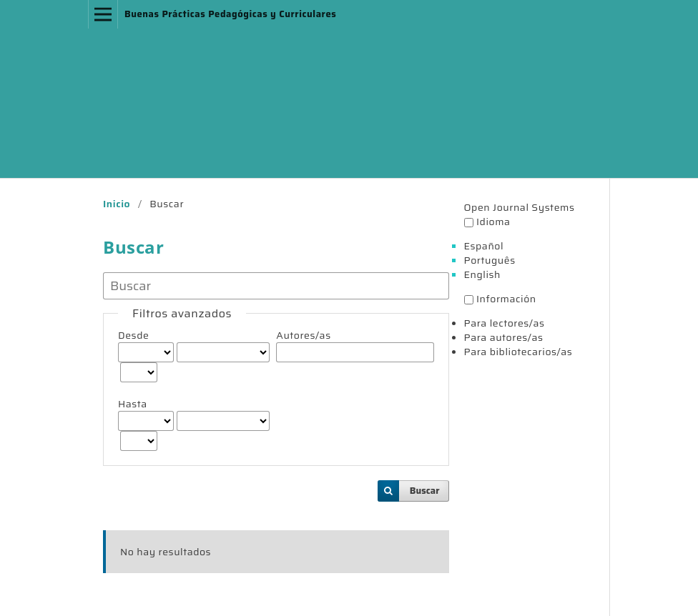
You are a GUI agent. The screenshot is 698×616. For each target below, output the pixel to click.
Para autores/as (504, 337)
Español (484, 246)
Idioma (493, 222)
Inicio (117, 204)
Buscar (425, 491)
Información (506, 299)
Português (490, 260)
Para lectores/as (505, 323)
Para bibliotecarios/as (518, 352)
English (483, 274)
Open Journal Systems (520, 207)
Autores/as (303, 335)
